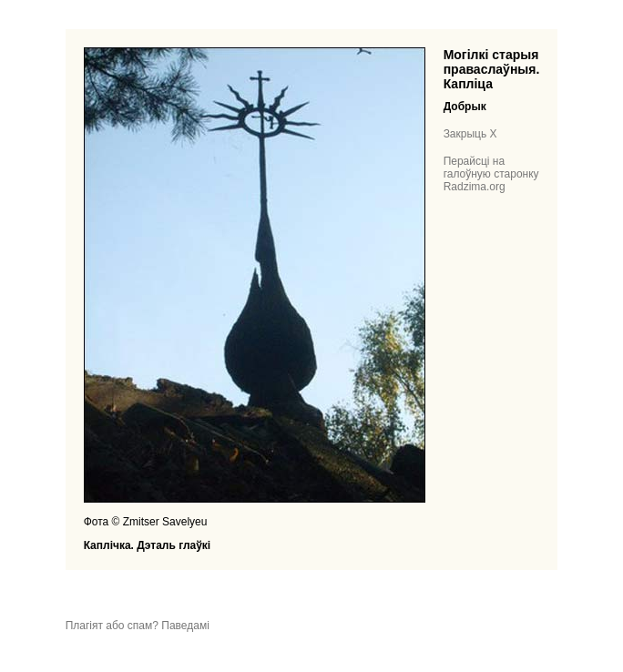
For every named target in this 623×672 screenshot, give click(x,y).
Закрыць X (470, 134)
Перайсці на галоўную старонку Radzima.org (491, 174)
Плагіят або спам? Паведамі (138, 626)
